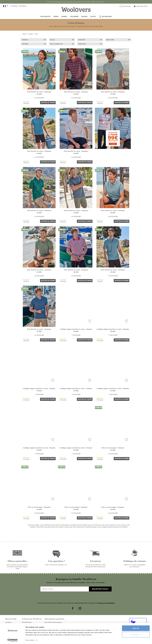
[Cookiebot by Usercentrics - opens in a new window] (13, 640)
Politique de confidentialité (106, 603)
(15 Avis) (63, 340)
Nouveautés (45, 17)
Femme (56, 17)
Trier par (90, 44)
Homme (64, 17)
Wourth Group (27, 622)
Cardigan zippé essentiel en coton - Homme (76, 329)
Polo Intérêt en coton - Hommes (39, 92)
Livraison (8, 622)
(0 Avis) (26, 103)
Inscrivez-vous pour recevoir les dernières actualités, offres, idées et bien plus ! (76, 2)
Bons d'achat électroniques (53, 622)
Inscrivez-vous (100, 589)
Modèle (34, 40)
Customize (136, 635)
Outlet (93, 17)
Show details (30, 640)
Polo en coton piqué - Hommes (113, 448)
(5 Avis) (100, 459)
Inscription (23, 6)
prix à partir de (62, 44)
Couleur (90, 40)
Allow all (136, 628)
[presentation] (76, 597)
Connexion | (15, 6)
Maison (84, 17)
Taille (62, 40)
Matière (34, 44)
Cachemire (74, 17)
